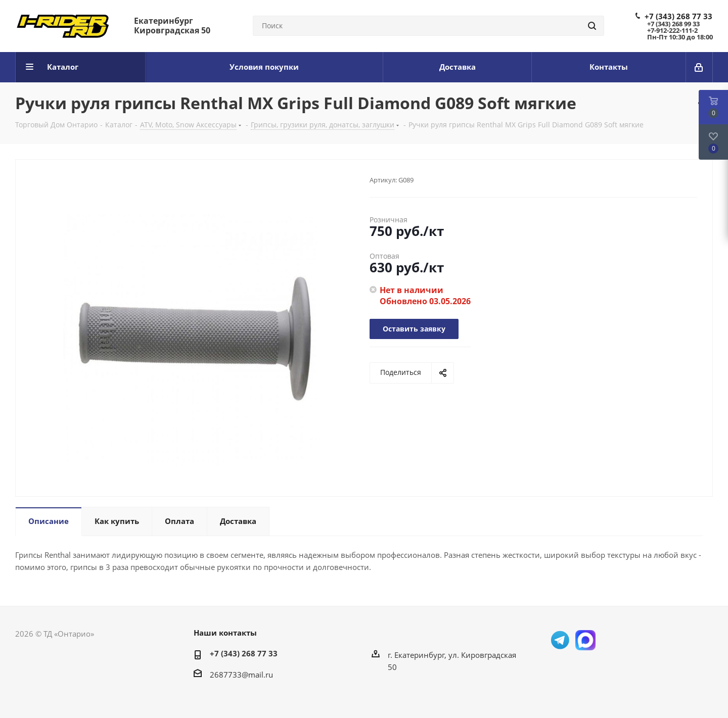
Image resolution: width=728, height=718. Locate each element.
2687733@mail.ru (241, 675)
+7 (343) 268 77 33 (678, 16)
